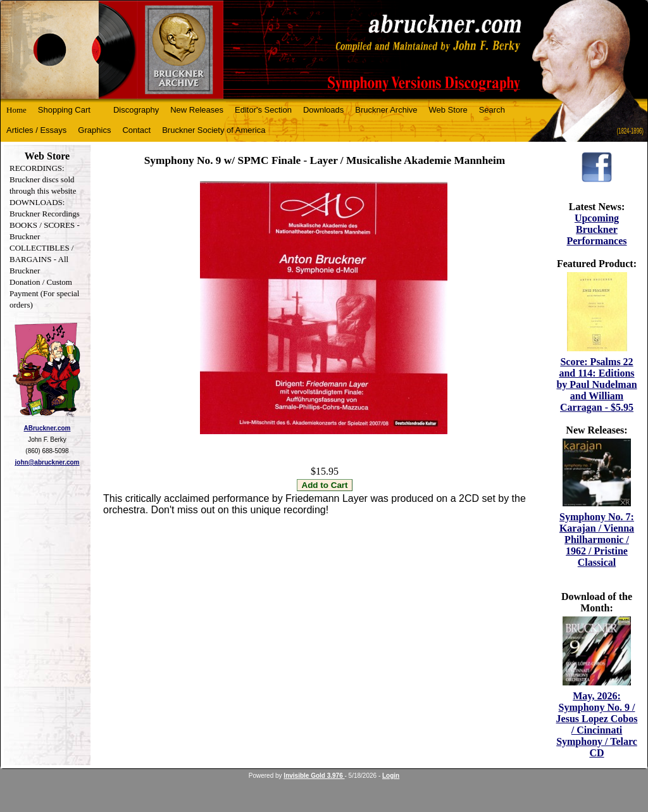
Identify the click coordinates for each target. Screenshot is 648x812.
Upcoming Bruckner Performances (596, 229)
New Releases (197, 110)
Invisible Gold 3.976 (314, 776)
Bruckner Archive (386, 110)
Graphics (94, 130)
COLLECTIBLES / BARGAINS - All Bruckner (41, 259)
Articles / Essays (36, 130)
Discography (136, 110)
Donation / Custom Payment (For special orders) (44, 293)
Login (391, 776)
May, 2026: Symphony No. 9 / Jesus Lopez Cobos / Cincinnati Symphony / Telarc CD (597, 724)
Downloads (323, 110)
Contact (136, 130)
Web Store (448, 110)
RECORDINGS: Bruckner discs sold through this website (43, 179)
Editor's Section (263, 110)
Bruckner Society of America (214, 130)
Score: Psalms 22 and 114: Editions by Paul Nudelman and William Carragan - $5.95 (596, 384)
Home (16, 110)
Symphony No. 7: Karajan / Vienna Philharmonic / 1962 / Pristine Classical (597, 540)
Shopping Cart (64, 110)
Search (492, 110)
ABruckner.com (47, 428)
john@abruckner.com (47, 462)
